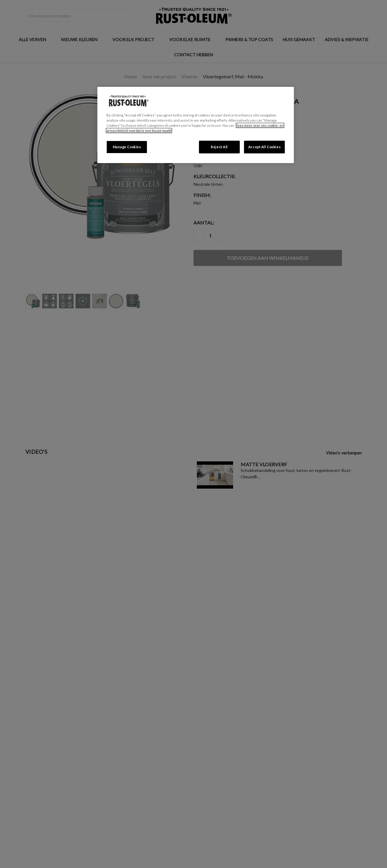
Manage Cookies (127, 147)
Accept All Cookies (264, 147)
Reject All (219, 147)
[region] (196, 125)
